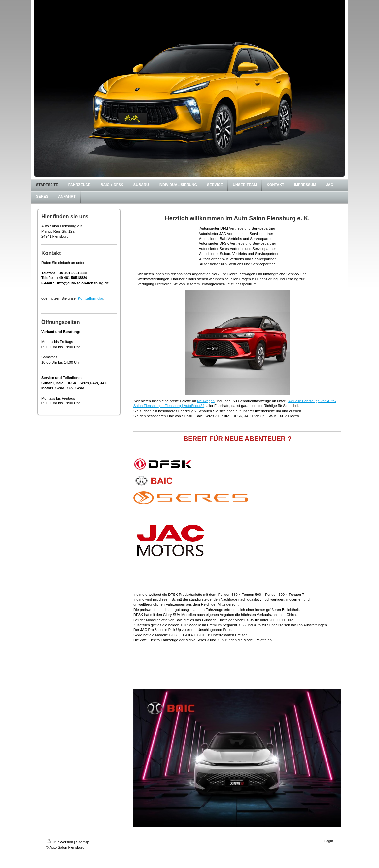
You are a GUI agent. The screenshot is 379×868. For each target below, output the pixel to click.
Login (329, 841)
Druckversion (59, 842)
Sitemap (83, 842)
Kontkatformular (91, 298)
